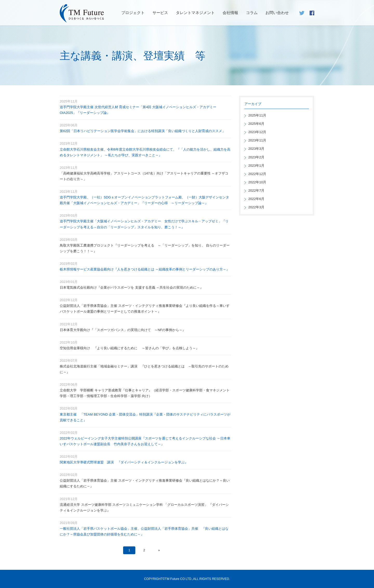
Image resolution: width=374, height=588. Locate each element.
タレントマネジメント (195, 13)
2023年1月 (256, 166)
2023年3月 (256, 149)
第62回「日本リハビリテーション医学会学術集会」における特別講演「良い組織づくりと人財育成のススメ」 (143, 131)
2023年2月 (256, 157)
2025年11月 (257, 115)
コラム (252, 13)
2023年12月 (257, 132)
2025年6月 (256, 124)
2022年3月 (256, 207)
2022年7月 (256, 190)
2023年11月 (257, 140)
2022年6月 (256, 199)
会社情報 (230, 13)
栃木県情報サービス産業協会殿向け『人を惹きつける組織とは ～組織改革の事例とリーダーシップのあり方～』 (145, 269)
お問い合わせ (277, 13)
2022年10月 (257, 182)
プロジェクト (133, 13)
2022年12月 (257, 174)
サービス (160, 13)
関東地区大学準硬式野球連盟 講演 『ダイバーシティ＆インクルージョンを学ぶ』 (124, 462)
